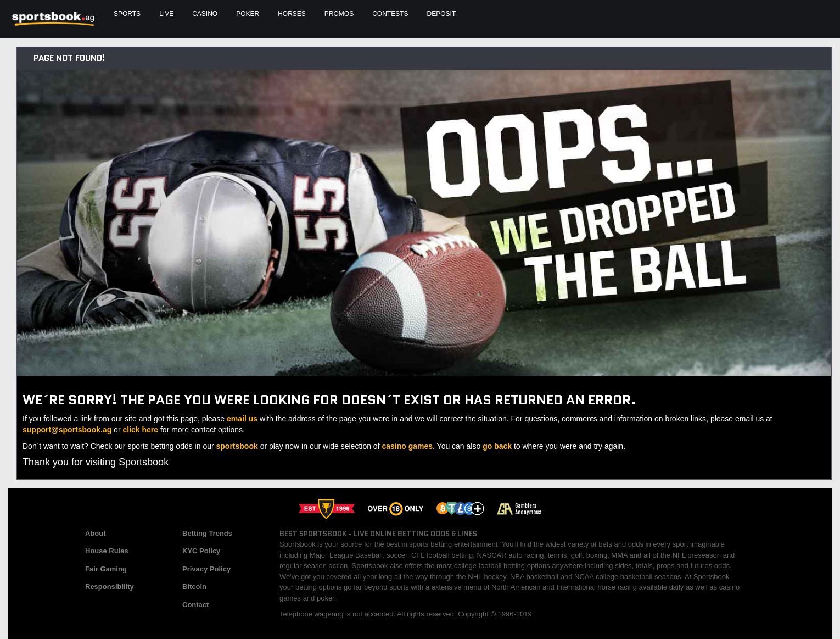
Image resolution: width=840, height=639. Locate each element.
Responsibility (110, 587)
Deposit (442, 14)
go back (497, 446)
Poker (248, 14)
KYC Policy (201, 551)
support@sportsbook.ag (67, 430)
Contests (390, 14)
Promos (339, 14)
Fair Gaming (106, 569)
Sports (127, 14)
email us (242, 419)
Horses (292, 14)
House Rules (107, 551)
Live (166, 14)
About (96, 533)
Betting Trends (207, 533)
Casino (205, 14)
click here (140, 430)
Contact (195, 605)
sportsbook (237, 446)
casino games (407, 446)
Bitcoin (194, 587)
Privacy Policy (206, 569)
